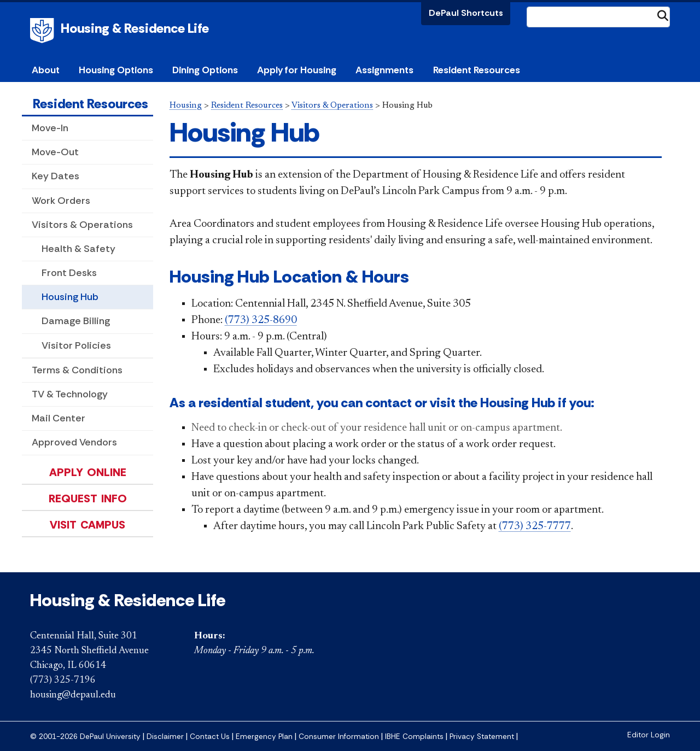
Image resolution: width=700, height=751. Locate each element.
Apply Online (88, 472)
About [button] (46, 70)
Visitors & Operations (82, 225)
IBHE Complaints (414, 737)
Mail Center (59, 418)
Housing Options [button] (116, 70)
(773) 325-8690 (261, 320)
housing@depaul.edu (73, 695)
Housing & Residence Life (135, 28)
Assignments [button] (384, 70)
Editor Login (649, 735)
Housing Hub (70, 297)
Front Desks (69, 273)
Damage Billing (76, 321)
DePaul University (44, 31)
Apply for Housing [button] (297, 70)
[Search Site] (598, 17)
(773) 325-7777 (535, 526)
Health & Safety (78, 249)
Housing (186, 105)
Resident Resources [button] (477, 70)
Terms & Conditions (77, 370)
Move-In (50, 128)
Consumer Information (339, 737)
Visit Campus (87, 525)
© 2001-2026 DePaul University (85, 737)
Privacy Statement (482, 737)
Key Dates (56, 176)
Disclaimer (165, 737)
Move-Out (55, 152)
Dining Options (205, 70)
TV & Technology (70, 394)
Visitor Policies (76, 345)
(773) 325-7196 (63, 680)
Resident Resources (91, 104)
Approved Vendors (74, 442)
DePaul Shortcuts (466, 13)
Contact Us (210, 737)
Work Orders (61, 201)
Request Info (88, 498)
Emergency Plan (264, 737)
